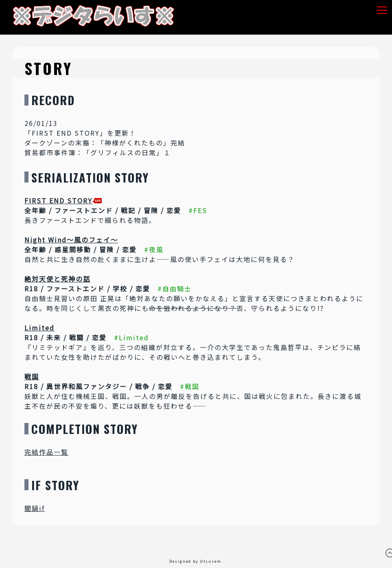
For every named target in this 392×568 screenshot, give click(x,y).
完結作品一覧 (46, 452)
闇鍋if (35, 508)
